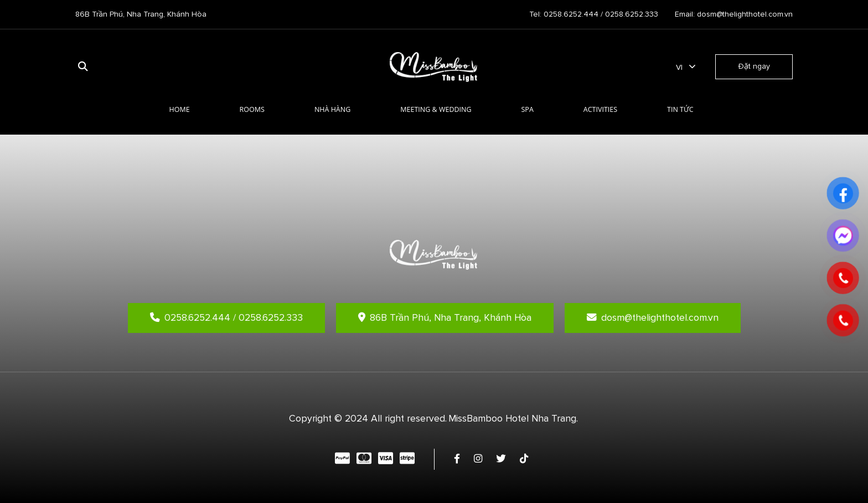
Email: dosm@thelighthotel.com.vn (734, 14)
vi (679, 67)
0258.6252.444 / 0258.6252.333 (226, 318)
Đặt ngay (754, 66)
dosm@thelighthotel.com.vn (653, 318)
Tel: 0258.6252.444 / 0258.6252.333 (594, 14)
